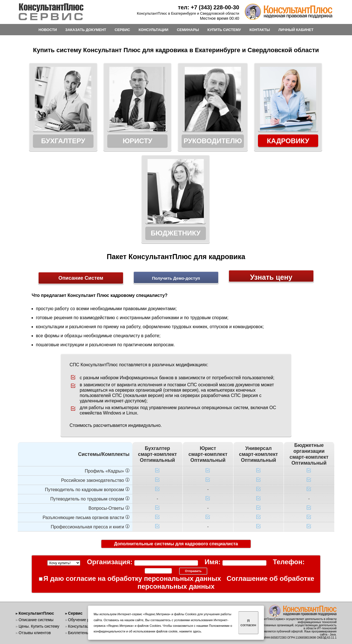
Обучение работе (84, 620)
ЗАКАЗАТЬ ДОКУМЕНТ (86, 30)
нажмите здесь (190, 631)
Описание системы (36, 620)
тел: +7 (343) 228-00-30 (209, 7)
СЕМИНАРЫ (188, 30)
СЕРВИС (122, 30)
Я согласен (248, 623)
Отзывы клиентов (35, 633)
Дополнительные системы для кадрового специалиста (176, 526)
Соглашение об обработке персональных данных (230, 550)
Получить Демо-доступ (176, 261)
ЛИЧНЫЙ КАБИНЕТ (296, 30)
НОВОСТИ (48, 30)
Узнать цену (271, 260)
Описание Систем (81, 260)
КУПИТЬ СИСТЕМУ (224, 30)
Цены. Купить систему (39, 626)
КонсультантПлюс (36, 613)
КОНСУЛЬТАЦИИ (153, 30)
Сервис (75, 613)
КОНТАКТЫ (260, 30)
